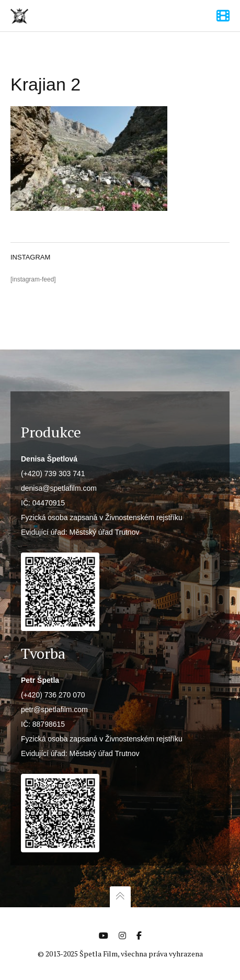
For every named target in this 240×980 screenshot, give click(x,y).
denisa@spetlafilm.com (59, 488)
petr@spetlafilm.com (54, 709)
